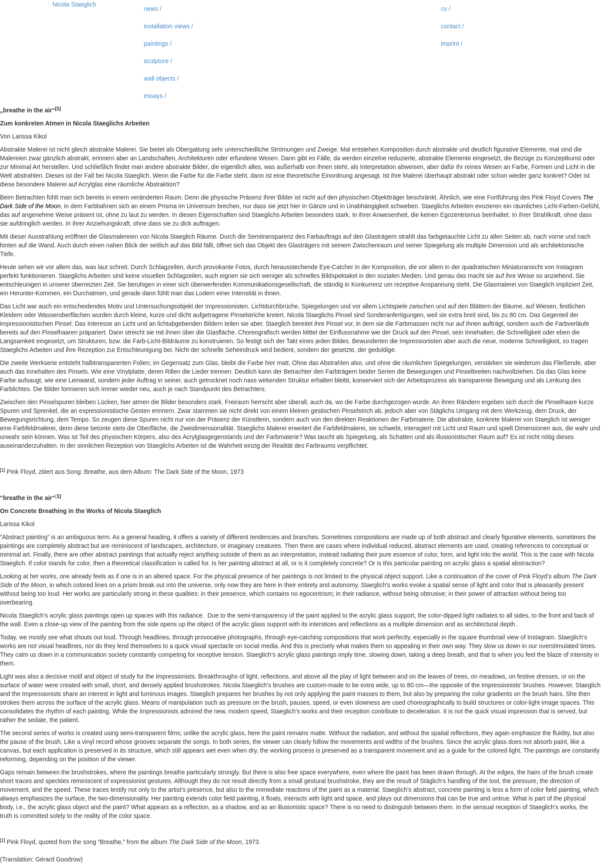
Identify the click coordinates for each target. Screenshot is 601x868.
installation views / (169, 26)
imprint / (452, 44)
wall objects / (161, 78)
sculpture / (158, 61)
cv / (446, 9)
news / (153, 9)
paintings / (158, 44)
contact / (452, 26)
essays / (155, 96)
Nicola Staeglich (74, 4)
